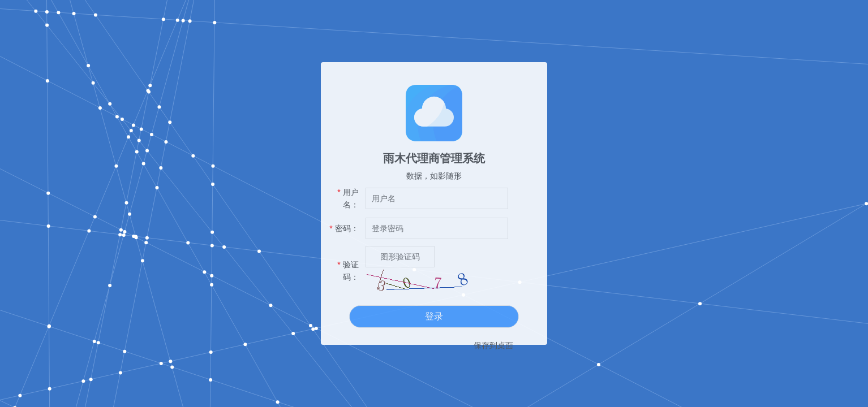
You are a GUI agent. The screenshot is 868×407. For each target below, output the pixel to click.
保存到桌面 (493, 345)
